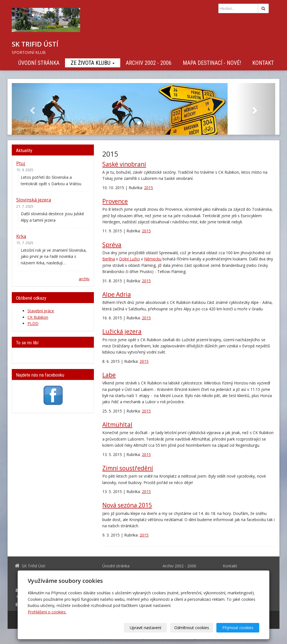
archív (84, 279)
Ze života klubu (93, 63)
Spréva (112, 245)
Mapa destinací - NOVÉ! (212, 63)
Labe (109, 375)
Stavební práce (41, 311)
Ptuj (21, 163)
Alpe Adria (117, 294)
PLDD (33, 323)
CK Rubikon (38, 317)
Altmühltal (117, 425)
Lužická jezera (122, 331)
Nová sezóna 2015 (127, 505)
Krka (21, 236)
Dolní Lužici (129, 259)
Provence (115, 201)
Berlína (109, 259)
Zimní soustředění (128, 468)
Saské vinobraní (124, 164)
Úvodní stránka (39, 63)
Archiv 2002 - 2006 (149, 63)
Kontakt (263, 63)
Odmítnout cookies (192, 628)
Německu (153, 259)
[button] (32, 109)
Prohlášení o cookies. (47, 612)
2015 (149, 188)
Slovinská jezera (34, 200)
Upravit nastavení (145, 628)
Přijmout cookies (238, 628)
